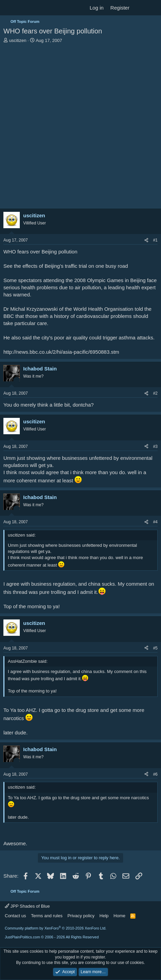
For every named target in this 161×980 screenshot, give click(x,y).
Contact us (15, 916)
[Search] (153, 8)
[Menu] (9, 8)
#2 (155, 393)
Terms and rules (47, 916)
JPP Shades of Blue (27, 906)
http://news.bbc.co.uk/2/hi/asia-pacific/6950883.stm (61, 352)
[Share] (146, 240)
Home (120, 916)
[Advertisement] (80, 128)
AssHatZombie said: (28, 661)
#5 (155, 648)
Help (104, 916)
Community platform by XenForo (56, 928)
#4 (155, 522)
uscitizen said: (22, 535)
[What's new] (139, 8)
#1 (155, 240)
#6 (155, 774)
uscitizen (18, 40)
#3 (155, 447)
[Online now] (17, 380)
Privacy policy (81, 916)
